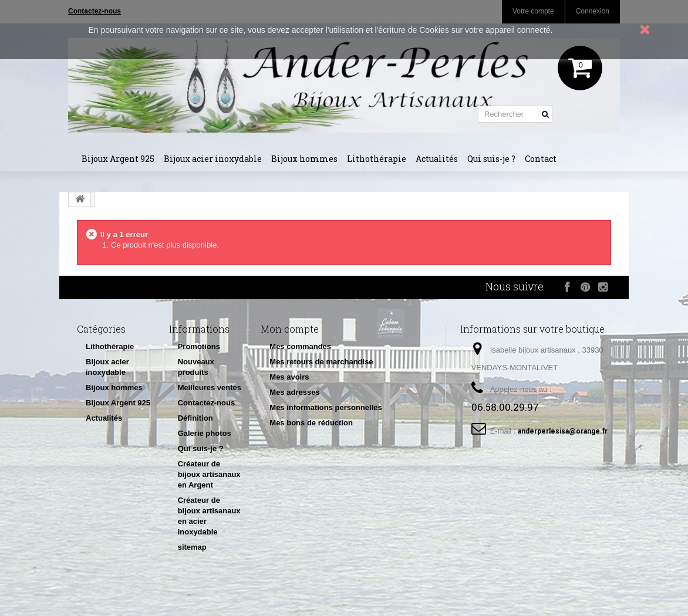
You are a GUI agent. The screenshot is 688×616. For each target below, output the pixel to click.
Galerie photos (205, 433)
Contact (541, 159)
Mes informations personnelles (326, 407)
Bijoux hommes (304, 159)
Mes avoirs (289, 377)
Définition (195, 418)
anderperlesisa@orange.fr (563, 431)
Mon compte (290, 329)
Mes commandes (300, 346)
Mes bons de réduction (311, 423)
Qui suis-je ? (491, 159)
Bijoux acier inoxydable (213, 159)
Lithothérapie (377, 159)
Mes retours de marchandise (321, 362)
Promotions (199, 346)
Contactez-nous (207, 403)
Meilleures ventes (210, 387)
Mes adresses (294, 392)
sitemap (192, 547)
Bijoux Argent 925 (118, 159)
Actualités (437, 159)
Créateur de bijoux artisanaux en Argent (209, 474)
